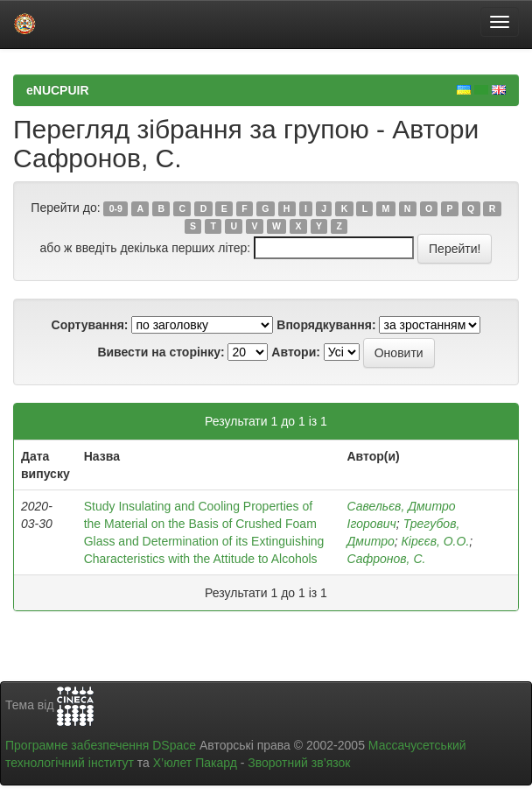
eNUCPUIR (58, 90)
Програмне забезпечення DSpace (101, 745)
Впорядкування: (326, 325)
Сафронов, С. (387, 559)
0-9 (116, 208)
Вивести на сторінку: (161, 352)
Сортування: (90, 325)
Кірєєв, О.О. (436, 541)
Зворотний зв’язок (299, 763)
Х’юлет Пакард (195, 763)
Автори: (296, 352)
